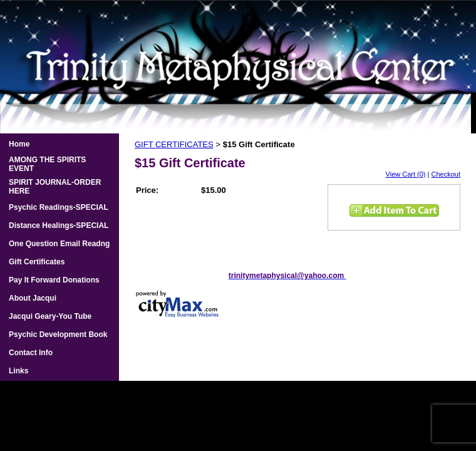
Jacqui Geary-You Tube (50, 316)
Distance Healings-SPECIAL (59, 225)
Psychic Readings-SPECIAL (59, 207)
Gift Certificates (37, 262)
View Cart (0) (406, 174)
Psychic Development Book (58, 334)
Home (19, 144)
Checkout (446, 174)
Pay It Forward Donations (54, 280)
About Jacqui (33, 298)
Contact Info (31, 353)
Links (18, 371)
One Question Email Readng (59, 244)
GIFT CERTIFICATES (174, 144)
